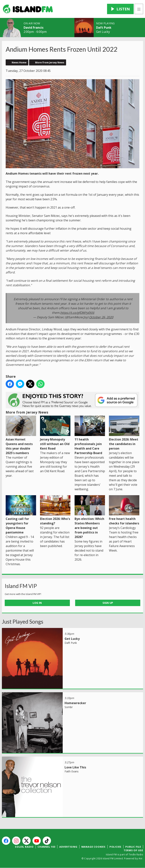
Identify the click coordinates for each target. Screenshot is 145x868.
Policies (115, 847)
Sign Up (108, 603)
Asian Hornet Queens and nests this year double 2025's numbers (21, 435)
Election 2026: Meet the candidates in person (124, 433)
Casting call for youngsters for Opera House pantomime (21, 515)
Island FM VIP (21, 586)
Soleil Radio (24, 847)
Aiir (141, 858)
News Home (19, 62)
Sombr (69, 707)
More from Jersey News (50, 62)
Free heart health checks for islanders (124, 510)
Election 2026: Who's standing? (55, 510)
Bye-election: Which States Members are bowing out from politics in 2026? (90, 517)
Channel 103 (46, 847)
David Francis (34, 28)
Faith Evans (72, 771)
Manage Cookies (93, 847)
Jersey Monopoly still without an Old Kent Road (55, 433)
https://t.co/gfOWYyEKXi (77, 312)
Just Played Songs (23, 622)
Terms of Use (133, 850)
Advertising (68, 847)
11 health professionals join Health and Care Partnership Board (90, 435)
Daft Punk (104, 28)
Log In (37, 603)
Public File (133, 847)
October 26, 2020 (101, 317)
